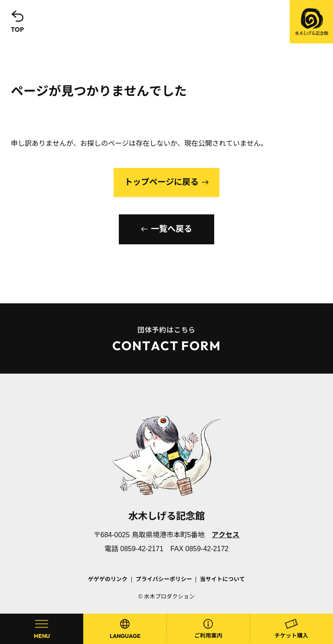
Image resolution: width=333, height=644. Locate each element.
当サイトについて (222, 579)
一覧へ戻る (171, 229)
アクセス (225, 535)
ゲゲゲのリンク (108, 579)
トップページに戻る (162, 182)
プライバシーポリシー (164, 579)
